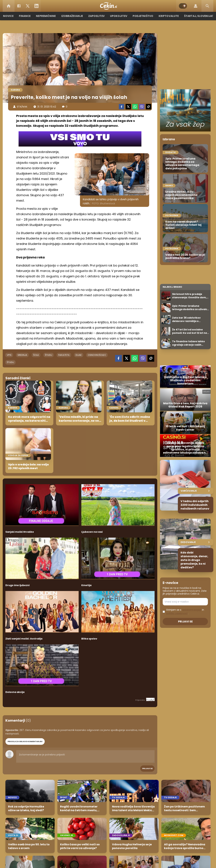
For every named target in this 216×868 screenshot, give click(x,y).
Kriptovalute (167, 16)
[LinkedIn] (36, 6)
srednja (22, 355)
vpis (9, 355)
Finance (26, 16)
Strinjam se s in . (185, 612)
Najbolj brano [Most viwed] (172, 287)
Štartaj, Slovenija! (197, 16)
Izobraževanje (73, 16)
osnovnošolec (97, 355)
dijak (79, 355)
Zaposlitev (97, 16)
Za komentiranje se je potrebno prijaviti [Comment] (85, 756)
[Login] (196, 6)
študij (49, 355)
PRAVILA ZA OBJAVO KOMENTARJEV (25, 741)
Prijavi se (147, 768)
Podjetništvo (142, 16)
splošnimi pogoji (192, 610)
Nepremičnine (47, 16)
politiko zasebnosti (177, 613)
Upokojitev (118, 16)
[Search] (207, 6)
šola (36, 355)
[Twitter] (28, 6)
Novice (10, 16)
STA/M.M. (22, 107)
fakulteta (64, 355)
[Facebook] (19, 6)
